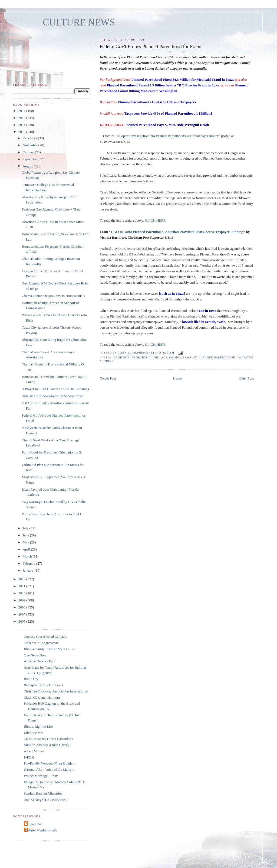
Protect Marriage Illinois (41, 776)
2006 (22, 621)
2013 (22, 132)
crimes (175, 357)
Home (177, 378)
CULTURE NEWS (79, 22)
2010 (22, 593)
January (29, 570)
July (26, 528)
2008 (22, 607)
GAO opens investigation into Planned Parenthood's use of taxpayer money (166, 136)
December (30, 138)
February (29, 563)
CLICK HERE (155, 220)
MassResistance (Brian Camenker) (48, 739)
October (29, 152)
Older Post (246, 378)
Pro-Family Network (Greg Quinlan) (50, 763)
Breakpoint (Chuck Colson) (43, 685)
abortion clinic (145, 357)
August (28, 166)
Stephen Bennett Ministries (43, 793)
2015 (22, 118)
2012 (22, 579)
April (27, 549)
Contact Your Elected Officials (45, 637)
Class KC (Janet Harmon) (42, 697)
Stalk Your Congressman (41, 643)
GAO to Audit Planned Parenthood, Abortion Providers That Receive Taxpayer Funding (177, 232)
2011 (22, 586)
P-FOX (29, 757)
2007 (22, 614)
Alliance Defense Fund (40, 661)
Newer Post (108, 378)
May (26, 542)
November (31, 145)
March (28, 556)
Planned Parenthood (217, 357)
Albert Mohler (34, 751)
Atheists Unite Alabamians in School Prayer (53, 396)
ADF (164, 357)
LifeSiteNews (33, 733)
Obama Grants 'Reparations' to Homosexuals (53, 296)
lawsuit (190, 357)
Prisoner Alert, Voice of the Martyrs (49, 770)
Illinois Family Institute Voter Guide (49, 649)
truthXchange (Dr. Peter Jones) (46, 800)
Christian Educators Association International (56, 691)
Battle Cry (31, 679)
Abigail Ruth (34, 824)
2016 (22, 111)
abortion (122, 357)
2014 (22, 125)
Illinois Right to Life (38, 726)
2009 (22, 600)
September (31, 159)
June (26, 535)
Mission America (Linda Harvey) (47, 745)
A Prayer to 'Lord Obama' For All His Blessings (55, 389)
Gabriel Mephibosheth (41, 830)
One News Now (35, 655)
